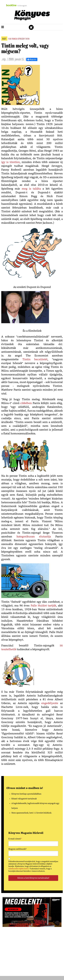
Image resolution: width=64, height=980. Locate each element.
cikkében (26, 403)
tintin (27, 39)
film (10, 39)
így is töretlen (11, 162)
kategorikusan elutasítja (34, 537)
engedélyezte (50, 703)
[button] (3, 27)
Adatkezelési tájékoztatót (19, 869)
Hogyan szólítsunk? (17, 849)
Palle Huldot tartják (43, 606)
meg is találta (31, 189)
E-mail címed (15, 839)
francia (15, 39)
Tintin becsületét (35, 359)
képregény (21, 39)
